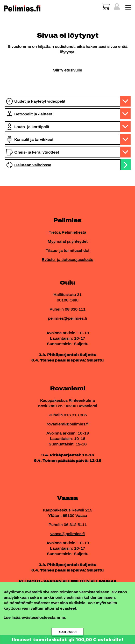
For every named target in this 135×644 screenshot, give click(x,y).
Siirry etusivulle (68, 70)
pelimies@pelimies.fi (67, 318)
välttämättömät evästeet (53, 609)
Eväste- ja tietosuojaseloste (67, 260)
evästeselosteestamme (43, 618)
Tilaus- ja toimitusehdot (67, 251)
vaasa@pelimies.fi (67, 534)
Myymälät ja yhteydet (68, 242)
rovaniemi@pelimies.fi (68, 424)
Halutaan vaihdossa (33, 165)
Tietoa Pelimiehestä (67, 232)
